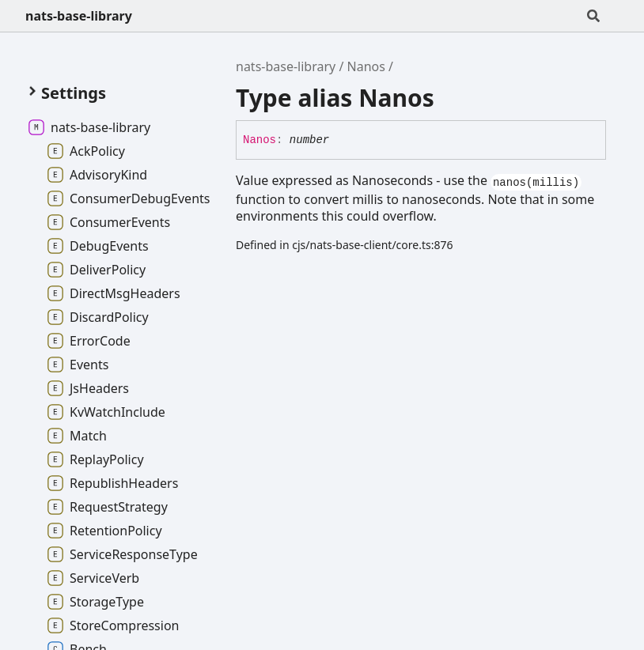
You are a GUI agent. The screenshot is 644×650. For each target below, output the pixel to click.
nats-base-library (79, 16)
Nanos (366, 66)
